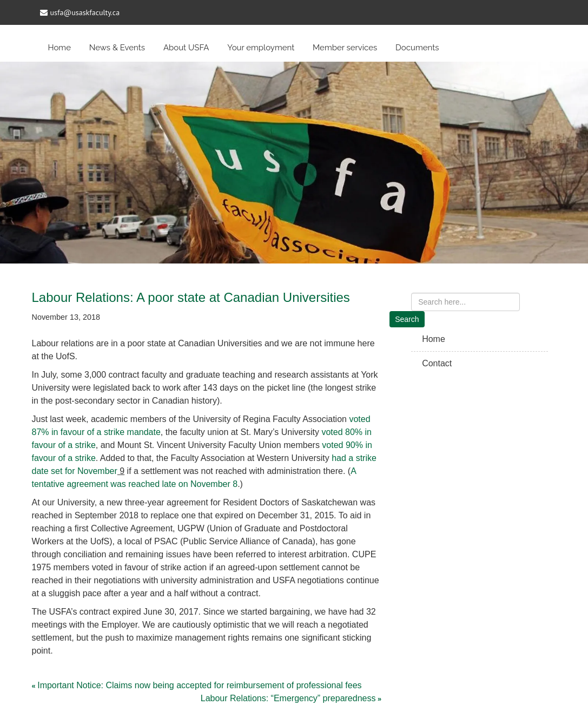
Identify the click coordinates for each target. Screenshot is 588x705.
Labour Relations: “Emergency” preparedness (288, 698)
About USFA (186, 48)
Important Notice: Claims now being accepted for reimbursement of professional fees (199, 685)
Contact (437, 363)
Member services (345, 48)
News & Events (117, 48)
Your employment (261, 48)
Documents (417, 48)
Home (60, 48)
